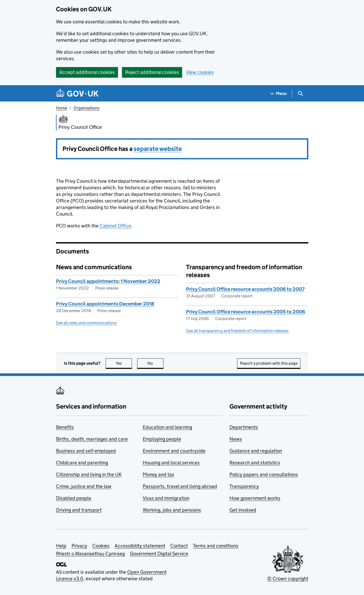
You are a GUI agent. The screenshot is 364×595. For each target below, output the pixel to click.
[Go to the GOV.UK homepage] (77, 93)
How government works (255, 498)
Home (61, 108)
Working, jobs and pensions (172, 510)
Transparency (244, 486)
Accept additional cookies (87, 72)
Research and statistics (255, 463)
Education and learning (167, 427)
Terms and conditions (216, 546)
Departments (244, 427)
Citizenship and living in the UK (89, 474)
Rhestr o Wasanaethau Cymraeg (90, 554)
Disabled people (74, 498)
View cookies (200, 72)
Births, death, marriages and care (92, 439)
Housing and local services (171, 463)
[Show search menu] (300, 93)
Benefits (65, 427)
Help (61, 546)
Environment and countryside (174, 451)
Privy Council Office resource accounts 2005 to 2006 (246, 312)
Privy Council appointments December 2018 (105, 304)
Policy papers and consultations (264, 474)
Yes (124, 363)
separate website (158, 149)
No (155, 363)
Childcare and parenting (82, 463)
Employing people (162, 439)
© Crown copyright (288, 579)
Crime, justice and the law (84, 486)
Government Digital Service (159, 554)
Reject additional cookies (152, 72)
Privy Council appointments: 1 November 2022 (108, 281)
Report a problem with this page (269, 363)
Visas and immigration (166, 498)
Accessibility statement (140, 546)
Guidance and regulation (256, 451)
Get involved (243, 510)
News (236, 439)
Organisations (86, 108)
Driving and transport (79, 510)
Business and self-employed (86, 451)
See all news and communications (86, 323)
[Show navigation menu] (279, 93)
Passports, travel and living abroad (180, 486)
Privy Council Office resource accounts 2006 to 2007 (245, 289)
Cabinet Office (115, 226)
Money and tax (158, 474)
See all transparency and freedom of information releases (237, 331)
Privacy (79, 546)
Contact (179, 546)
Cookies (101, 546)
